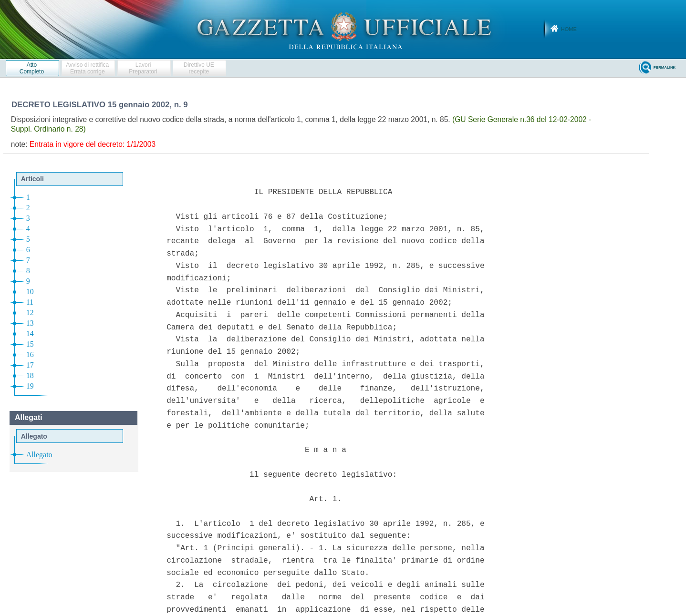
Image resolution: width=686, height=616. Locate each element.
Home (569, 29)
